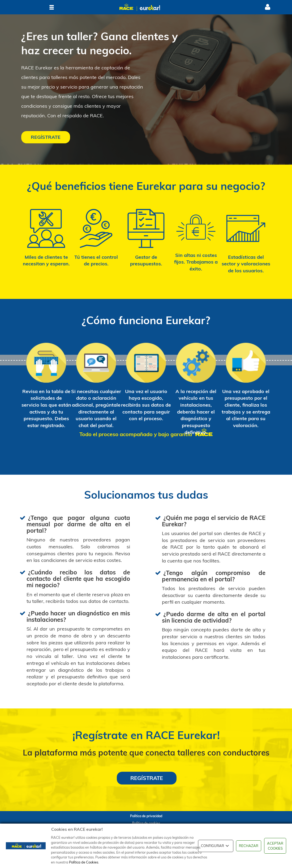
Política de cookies (146, 823)
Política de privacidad (146, 816)
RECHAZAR (249, 846)
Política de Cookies (84, 862)
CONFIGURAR (216, 846)
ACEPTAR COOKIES (275, 846)
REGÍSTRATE (46, 137)
